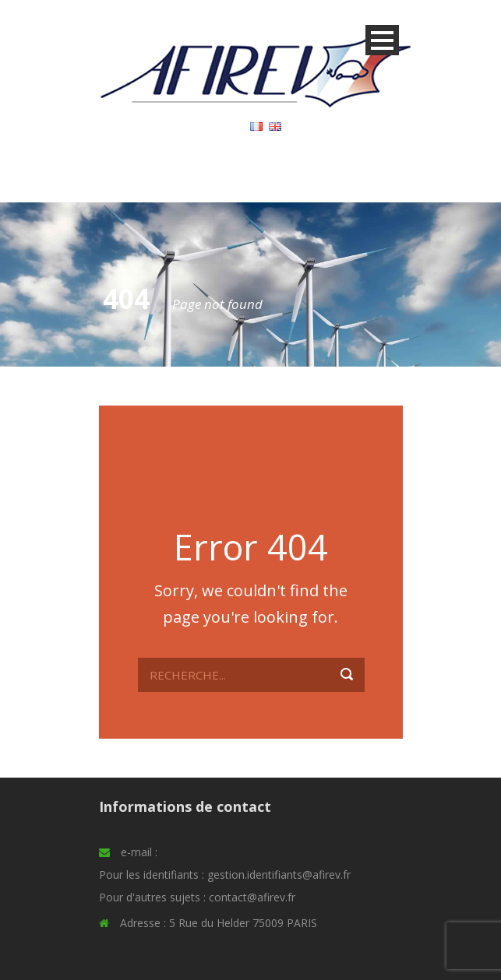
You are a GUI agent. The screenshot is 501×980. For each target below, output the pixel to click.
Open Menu (382, 40)
